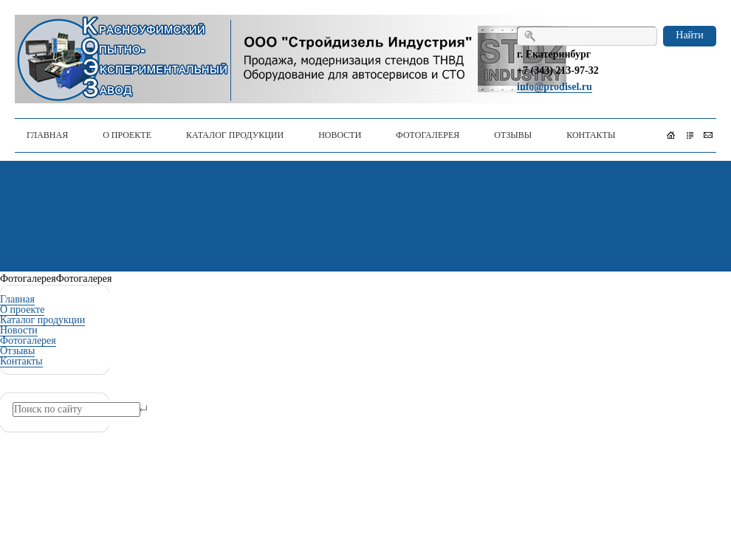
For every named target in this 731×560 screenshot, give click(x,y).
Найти (689, 35)
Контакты (21, 361)
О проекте (22, 310)
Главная (17, 299)
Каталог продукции (42, 320)
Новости (19, 330)
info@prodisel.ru (555, 87)
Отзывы (17, 351)
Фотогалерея (28, 341)
